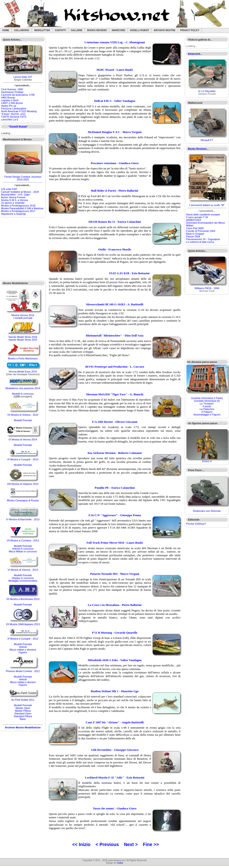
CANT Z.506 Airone (12, 103)
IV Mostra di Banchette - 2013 (23, 519)
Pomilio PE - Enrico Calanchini (115, 488)
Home (6, 30)
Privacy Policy (190, 30)
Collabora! (22, 30)
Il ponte (207, 406)
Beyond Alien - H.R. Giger (16, 195)
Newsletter (42, 30)
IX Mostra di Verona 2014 (23, 439)
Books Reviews (97, 30)
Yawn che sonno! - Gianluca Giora (115, 808)
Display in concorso (23, 578)
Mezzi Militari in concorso (23, 551)
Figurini (23, 652)
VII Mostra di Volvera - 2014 (23, 415)
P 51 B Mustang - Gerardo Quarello (115, 633)
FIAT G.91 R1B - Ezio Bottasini (129, 273)
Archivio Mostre (164, 30)
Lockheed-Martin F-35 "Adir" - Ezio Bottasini (115, 777)
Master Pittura (23, 711)
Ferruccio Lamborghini (14, 108)
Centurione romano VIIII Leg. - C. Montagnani (115, 42)
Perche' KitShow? (196, 524)
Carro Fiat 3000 (195, 228)
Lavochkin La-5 (10, 119)
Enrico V (207, 461)
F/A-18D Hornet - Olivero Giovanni (115, 422)
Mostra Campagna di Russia (23, 500)
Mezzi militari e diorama (23, 650)
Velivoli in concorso (23, 549)
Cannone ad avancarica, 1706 (18, 95)
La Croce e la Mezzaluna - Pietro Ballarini (115, 605)
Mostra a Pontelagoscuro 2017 (18, 211)
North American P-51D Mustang (19, 111)
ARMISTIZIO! (194, 220)
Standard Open (23, 713)
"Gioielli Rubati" (18, 127)
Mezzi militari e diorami (23, 682)
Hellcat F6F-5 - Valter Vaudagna (115, 101)
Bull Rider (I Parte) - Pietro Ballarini (115, 191)
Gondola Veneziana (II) (207, 401)
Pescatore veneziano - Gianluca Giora (114, 163)
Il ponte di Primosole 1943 (201, 231)
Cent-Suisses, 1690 (12, 89)
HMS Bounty (8, 98)
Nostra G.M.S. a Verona (15, 200)
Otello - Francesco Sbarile (115, 249)
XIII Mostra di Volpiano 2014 (23, 484)
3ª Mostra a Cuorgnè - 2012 (23, 639)
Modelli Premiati (23, 420)
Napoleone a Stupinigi (14, 214)
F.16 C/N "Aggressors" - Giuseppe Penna (115, 515)
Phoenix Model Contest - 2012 (23, 671)
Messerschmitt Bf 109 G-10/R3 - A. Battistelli (115, 304)
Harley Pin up (9, 106)
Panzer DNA (193, 236)
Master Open (23, 708)
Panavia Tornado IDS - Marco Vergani (115, 574)
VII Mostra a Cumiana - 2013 (23, 540)
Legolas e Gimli (10, 100)
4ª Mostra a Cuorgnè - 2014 (23, 459)
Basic (23, 719)
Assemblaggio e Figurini (207, 415)
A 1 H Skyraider (207, 91)
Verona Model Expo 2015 (23, 372)
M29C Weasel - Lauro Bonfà (114, 70)
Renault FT (207, 140)
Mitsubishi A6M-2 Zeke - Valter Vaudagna (115, 660)
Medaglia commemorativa (23, 581)
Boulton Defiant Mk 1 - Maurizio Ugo (115, 691)
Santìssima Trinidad (12, 92)
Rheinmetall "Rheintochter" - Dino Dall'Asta (115, 335)
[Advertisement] (23, 249)
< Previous (107, 844)
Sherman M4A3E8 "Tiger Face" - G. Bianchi (114, 394)
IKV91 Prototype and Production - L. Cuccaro (115, 367)
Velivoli (23, 647)
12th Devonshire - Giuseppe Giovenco (115, 750)
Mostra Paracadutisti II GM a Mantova (22, 208)
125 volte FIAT (9, 189)
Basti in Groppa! (195, 234)
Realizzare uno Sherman (207, 511)
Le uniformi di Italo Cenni (200, 242)
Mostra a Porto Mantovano (23, 358)
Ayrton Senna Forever (13, 197)
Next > (131, 844)
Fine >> (151, 844)
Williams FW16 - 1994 (207, 288)
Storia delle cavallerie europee (203, 214)
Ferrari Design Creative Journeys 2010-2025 (23, 178)
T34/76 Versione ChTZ (14, 117)
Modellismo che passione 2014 (23, 388)
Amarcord (118, 30)
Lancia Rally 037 (23, 77)
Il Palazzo (207, 412)
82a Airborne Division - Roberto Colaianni (115, 453)
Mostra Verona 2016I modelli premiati (23, 317)
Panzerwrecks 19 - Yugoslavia (203, 239)
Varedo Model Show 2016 (23, 337)
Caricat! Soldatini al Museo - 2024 (20, 192)
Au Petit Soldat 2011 (23, 700)
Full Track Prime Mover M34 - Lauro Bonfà (115, 543)
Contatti (60, 30)
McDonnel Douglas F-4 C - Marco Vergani (114, 132)
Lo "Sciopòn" (207, 404)
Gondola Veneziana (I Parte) (207, 398)
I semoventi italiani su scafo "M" (207, 205)
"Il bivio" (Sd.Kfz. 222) (13, 114)
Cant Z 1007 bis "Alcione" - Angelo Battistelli (115, 722)
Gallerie (77, 30)
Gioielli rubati (140, 30)
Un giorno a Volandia (13, 203)
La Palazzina (207, 409)
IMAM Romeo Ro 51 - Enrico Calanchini (115, 222)
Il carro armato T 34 (197, 217)
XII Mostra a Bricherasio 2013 (23, 599)
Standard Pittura (23, 716)
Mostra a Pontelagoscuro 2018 (18, 206)
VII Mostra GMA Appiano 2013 (23, 624)
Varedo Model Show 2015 (23, 340)
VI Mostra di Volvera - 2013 (23, 570)
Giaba (120, 863)
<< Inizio (81, 844)
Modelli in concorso (23, 394)
